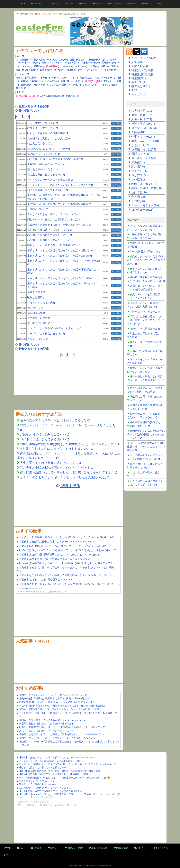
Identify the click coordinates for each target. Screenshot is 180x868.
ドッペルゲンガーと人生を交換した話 (49, 180)
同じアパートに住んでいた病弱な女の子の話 (53, 219)
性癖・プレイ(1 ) (70, 78)
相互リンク (138, 94)
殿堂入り (83, 4)
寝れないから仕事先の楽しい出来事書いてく (53, 245)
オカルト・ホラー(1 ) (105, 78)
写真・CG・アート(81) (53, 63)
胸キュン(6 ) (22, 88)
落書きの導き (35, 292)
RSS (159, 4)
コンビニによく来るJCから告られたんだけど (53, 328)
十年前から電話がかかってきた (45, 164)
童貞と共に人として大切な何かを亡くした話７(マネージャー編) (64, 261)
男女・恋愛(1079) (42, 60)
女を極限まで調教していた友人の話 (48, 138)
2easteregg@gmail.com (105, 866)
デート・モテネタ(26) (88, 70)
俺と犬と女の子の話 (39, 143)
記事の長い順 (58, 96)
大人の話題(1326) (24, 60)
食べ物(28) (59, 70)
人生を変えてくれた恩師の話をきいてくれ (49, 463)
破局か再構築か (36, 297)
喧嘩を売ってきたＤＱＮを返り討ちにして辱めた (53, 420)
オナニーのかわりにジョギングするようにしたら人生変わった (63, 477)
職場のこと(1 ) (86, 78)
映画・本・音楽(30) (110, 66)
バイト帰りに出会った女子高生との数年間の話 (54, 159)
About (21, 848)
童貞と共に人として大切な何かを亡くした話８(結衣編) (58, 256)
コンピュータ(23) (108, 70)
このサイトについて (39, 4)
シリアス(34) (81, 66)
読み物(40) (138, 167)
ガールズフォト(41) (144, 158)
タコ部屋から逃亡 (38, 318)
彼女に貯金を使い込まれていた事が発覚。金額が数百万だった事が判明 (146, 320)
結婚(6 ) (19, 78)
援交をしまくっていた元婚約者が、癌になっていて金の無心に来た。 (146, 260)
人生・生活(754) (60, 60)
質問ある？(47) (109, 63)
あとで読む (116, 123)
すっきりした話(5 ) (109, 85)
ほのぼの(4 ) (53, 81)
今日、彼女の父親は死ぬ (41, 123)
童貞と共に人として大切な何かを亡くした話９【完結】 (59, 250)
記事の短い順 (72, 96)
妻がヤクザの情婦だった (144, 329)
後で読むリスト (141, 86)
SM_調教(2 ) (75, 85)
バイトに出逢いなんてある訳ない (46, 190)
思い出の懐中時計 (38, 323)
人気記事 (70, 4)
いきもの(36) (67, 66)
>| (29, 116)
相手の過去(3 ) (32, 78)
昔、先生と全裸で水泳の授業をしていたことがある (55, 468)
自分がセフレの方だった (144, 311)
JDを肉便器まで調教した (144, 252)
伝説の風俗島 (35, 313)
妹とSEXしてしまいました (42, 154)
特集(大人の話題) (115, 4)
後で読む (56, 4)
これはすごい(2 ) (90, 85)
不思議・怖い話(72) (91, 63)
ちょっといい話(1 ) (58, 85)
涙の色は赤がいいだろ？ (41, 169)
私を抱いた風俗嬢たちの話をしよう (48, 240)
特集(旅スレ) (147, 4)
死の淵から (34, 308)
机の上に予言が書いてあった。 (45, 175)
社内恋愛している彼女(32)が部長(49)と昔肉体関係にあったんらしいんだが (146, 434)
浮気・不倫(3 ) (41, 85)
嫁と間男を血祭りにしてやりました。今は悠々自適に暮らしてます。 (68, 472)
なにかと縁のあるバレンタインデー (48, 149)
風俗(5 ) (24, 81)
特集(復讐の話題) (142, 74)
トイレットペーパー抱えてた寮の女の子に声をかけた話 (59, 185)
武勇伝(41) (39, 66)
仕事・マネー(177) (31, 63)
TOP (23, 4)
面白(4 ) (107, 81)
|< (17, 116)
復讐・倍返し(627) (79, 60)
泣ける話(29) (46, 70)
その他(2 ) (45, 78)
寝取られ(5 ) (27, 85)
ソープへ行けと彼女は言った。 (45, 334)
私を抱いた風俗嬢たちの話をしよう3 (48, 230)
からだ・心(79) (72, 63)
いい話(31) (94, 66)
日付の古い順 (43, 96)
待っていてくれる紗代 (40, 303)
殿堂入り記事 (140, 66)
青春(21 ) (56, 78)
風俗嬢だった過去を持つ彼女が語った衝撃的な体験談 (58, 204)
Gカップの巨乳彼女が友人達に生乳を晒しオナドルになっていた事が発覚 (146, 447)
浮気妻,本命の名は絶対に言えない (44, 434)
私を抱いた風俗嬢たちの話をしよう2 (48, 235)
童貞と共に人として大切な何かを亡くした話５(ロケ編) (58, 278)
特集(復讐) (131, 4)
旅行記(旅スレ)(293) (99, 60)
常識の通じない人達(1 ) (72, 81)
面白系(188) (139, 132)
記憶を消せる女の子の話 (41, 128)
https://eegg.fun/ (90, 866)
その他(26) (71, 70)
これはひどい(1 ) (38, 81)
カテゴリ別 (97, 4)
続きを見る (68, 486)
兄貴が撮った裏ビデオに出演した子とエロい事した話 (58, 225)
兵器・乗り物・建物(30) (27, 70)
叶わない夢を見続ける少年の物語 (46, 133)
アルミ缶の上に (36, 339)
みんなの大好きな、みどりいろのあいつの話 (53, 214)
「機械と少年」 (36, 209)
